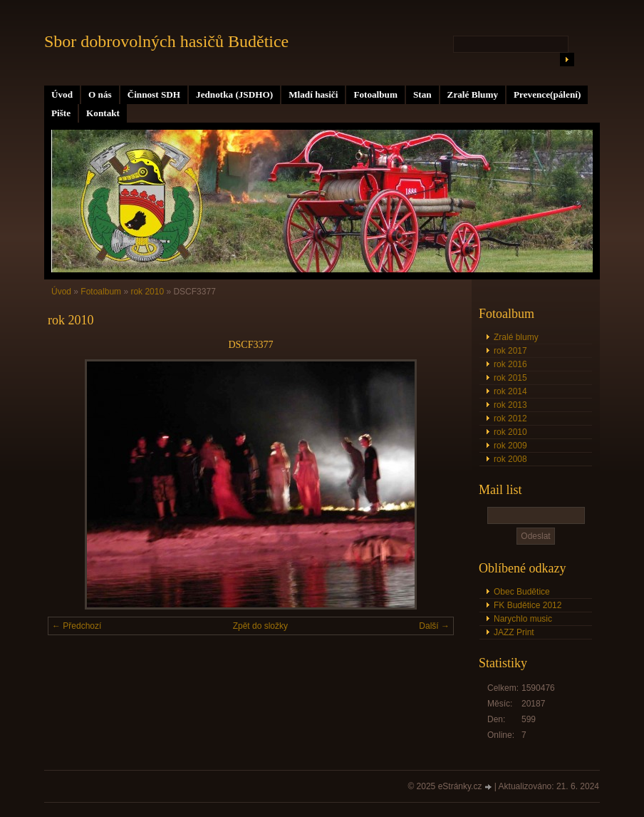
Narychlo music (523, 619)
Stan (422, 94)
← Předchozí (77, 626)
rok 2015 (510, 378)
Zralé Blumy (473, 94)
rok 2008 (510, 459)
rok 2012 (510, 418)
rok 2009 (510, 446)
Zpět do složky (260, 626)
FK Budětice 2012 (528, 605)
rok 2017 (510, 351)
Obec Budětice (522, 592)
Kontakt (103, 113)
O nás (100, 94)
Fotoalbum (375, 94)
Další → (434, 626)
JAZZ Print (514, 632)
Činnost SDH (154, 94)
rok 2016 (510, 364)
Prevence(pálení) (547, 94)
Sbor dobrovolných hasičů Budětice (166, 41)
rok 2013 (510, 405)
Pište (61, 113)
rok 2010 (510, 432)
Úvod (62, 94)
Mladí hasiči (313, 94)
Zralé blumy (516, 337)
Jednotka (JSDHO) (234, 94)
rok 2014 (510, 391)
